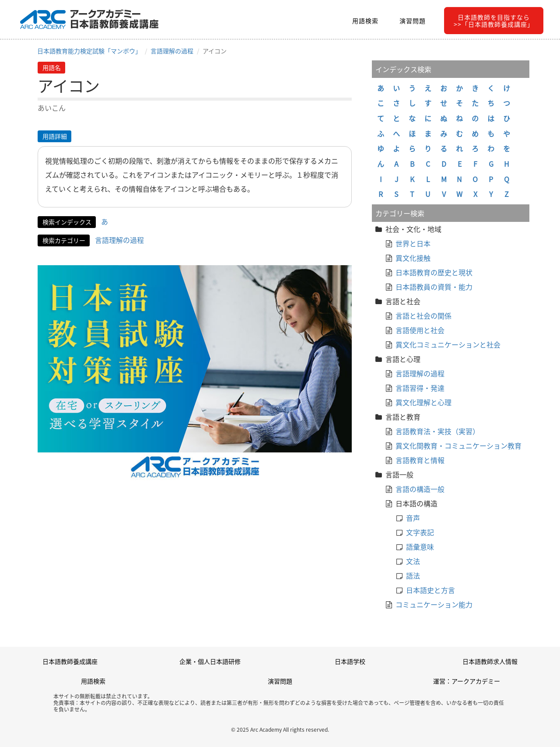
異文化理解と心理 (423, 402)
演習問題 (413, 21)
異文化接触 (413, 258)
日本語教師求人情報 (490, 661)
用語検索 (365, 21)
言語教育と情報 (420, 460)
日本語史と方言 (430, 590)
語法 (413, 575)
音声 (413, 518)
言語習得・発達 (420, 388)
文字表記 (420, 532)
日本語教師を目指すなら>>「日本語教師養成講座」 (494, 21)
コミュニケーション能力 (434, 604)
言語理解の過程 (172, 51)
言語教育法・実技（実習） (437, 431)
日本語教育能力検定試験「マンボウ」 (89, 51)
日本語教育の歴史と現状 (434, 272)
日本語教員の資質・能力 (434, 287)
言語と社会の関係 (423, 316)
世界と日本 (413, 243)
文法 (413, 561)
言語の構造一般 (420, 489)
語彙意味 (420, 547)
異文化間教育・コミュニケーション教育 (458, 445)
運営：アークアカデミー (467, 681)
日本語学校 (350, 661)
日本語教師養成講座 (70, 661)
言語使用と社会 (420, 330)
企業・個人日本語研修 (210, 661)
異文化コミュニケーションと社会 (448, 344)
